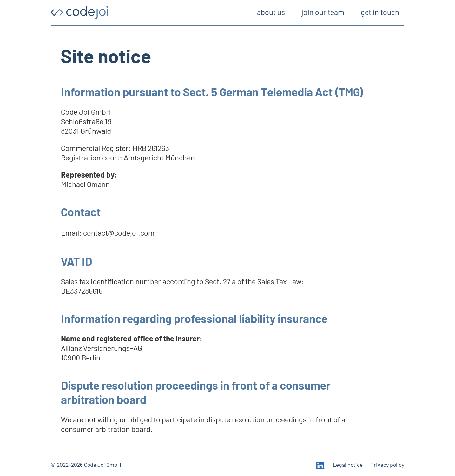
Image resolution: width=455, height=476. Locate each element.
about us (271, 13)
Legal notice (348, 465)
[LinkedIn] (321, 466)
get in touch (380, 13)
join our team (323, 13)
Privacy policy (387, 465)
